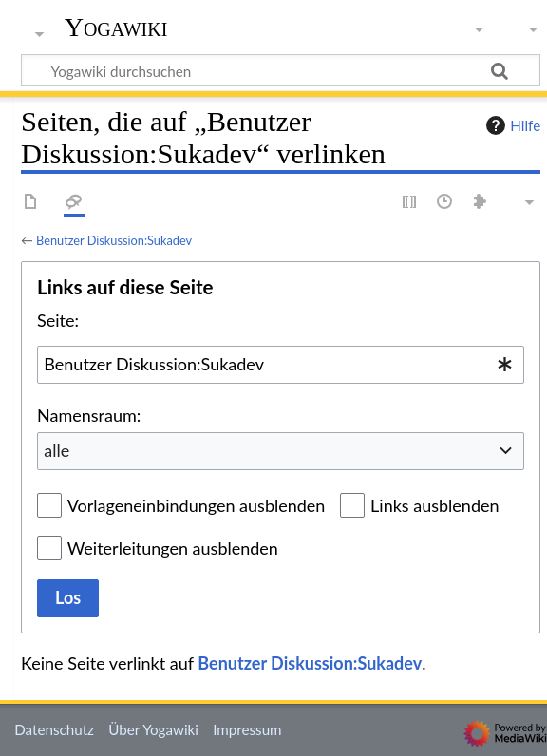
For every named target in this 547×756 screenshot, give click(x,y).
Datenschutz (54, 729)
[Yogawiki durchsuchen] (281, 70)
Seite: (58, 320)
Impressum (247, 729)
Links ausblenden (434, 505)
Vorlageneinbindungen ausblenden (197, 505)
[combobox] (281, 365)
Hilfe (511, 125)
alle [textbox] (57, 450)
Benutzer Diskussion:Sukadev (114, 240)
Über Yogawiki (153, 729)
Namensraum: (89, 415)
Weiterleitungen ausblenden (173, 548)
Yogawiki (116, 28)
